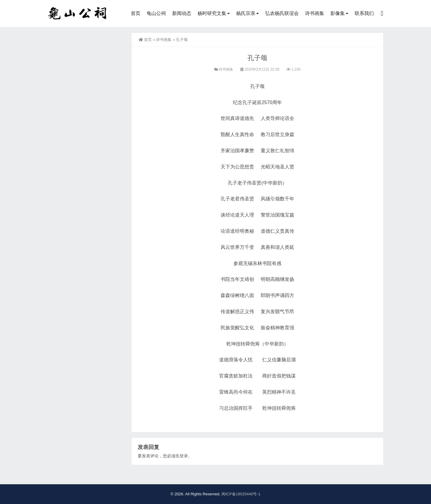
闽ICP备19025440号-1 (241, 494)
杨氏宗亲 (246, 13)
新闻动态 (182, 13)
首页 (136, 13)
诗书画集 (315, 13)
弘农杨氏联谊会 (282, 13)
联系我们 (364, 13)
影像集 (338, 13)
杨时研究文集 (212, 13)
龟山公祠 (156, 13)
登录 (184, 456)
